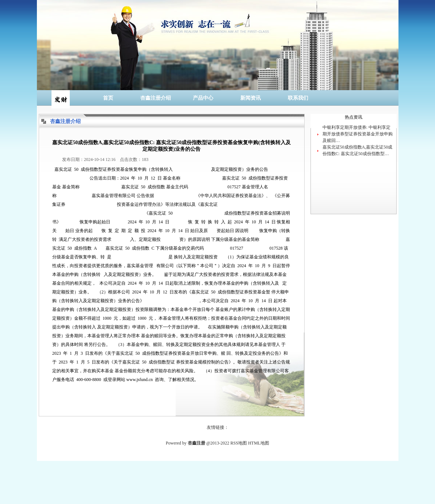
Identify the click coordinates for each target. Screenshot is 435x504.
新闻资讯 (251, 98)
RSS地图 (239, 443)
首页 (108, 98)
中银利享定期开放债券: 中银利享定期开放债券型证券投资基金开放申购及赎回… (358, 134)
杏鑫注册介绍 (156, 98)
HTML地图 (259, 443)
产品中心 (203, 98)
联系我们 (298, 98)
